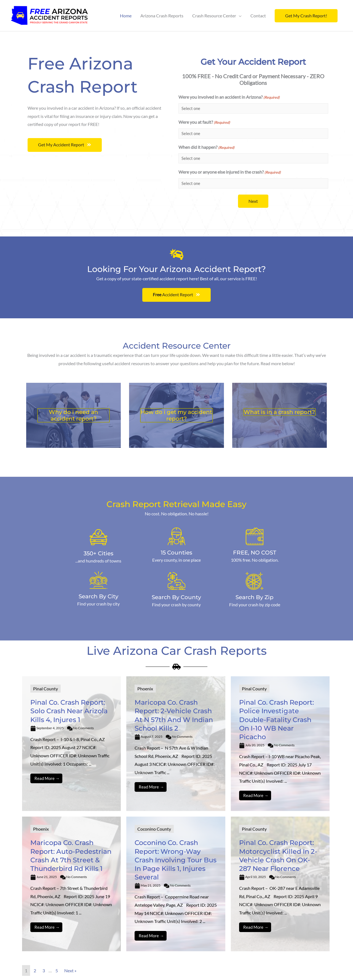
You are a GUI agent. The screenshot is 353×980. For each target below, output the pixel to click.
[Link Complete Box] (71, 744)
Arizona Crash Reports (162, 16)
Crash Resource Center (214, 16)
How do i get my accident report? (176, 415)
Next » (70, 970)
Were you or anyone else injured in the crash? (230, 172)
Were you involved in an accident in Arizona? (229, 97)
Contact (258, 16)
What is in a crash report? (279, 412)
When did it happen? (206, 147)
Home (126, 16)
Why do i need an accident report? (73, 415)
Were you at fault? (204, 122)
